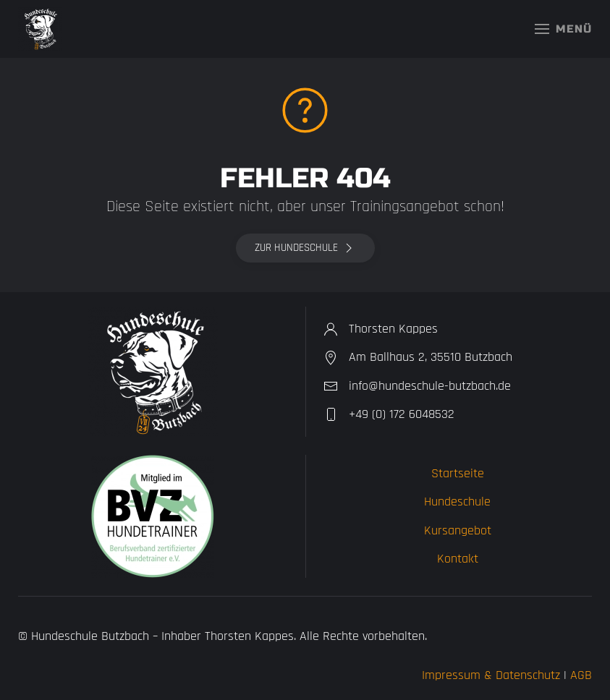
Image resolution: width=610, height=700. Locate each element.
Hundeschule (457, 501)
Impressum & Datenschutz (491, 675)
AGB (581, 675)
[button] (563, 29)
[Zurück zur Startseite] (40, 29)
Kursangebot (458, 530)
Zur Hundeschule (305, 248)
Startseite (458, 473)
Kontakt (458, 559)
